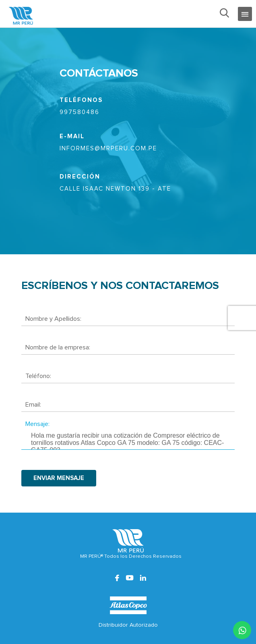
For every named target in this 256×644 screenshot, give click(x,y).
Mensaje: (37, 424)
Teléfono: (38, 376)
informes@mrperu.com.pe (108, 149)
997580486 (79, 112)
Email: (33, 405)
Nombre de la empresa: (58, 347)
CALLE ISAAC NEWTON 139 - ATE (115, 189)
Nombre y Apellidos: (53, 319)
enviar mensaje (59, 478)
